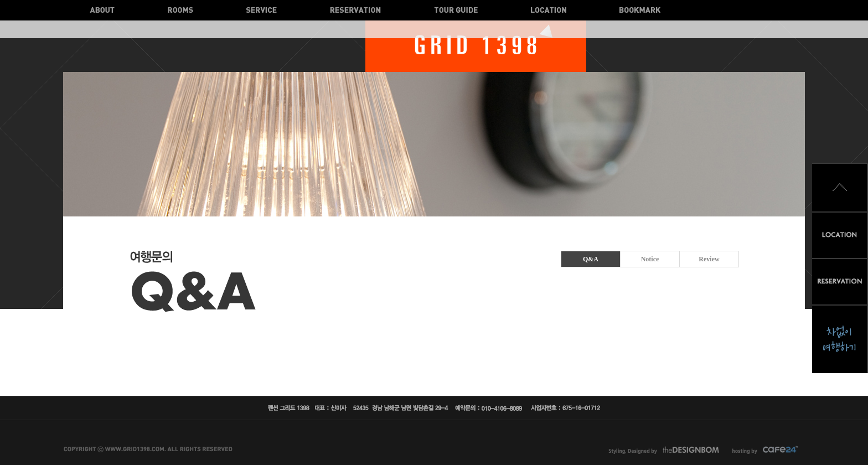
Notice (650, 259)
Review (709, 259)
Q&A (591, 259)
